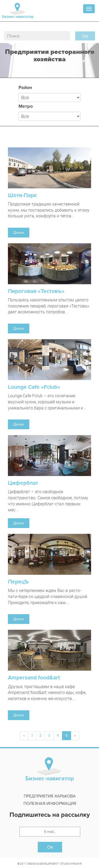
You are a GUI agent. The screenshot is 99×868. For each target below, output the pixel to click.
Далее (19, 233)
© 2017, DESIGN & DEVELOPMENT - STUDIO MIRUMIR (49, 864)
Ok (50, 847)
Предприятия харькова (50, 796)
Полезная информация (50, 804)
